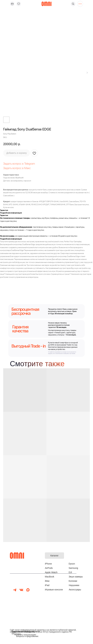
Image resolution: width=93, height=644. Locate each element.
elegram (30, 164)
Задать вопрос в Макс (17, 168)
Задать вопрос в (14, 164)
